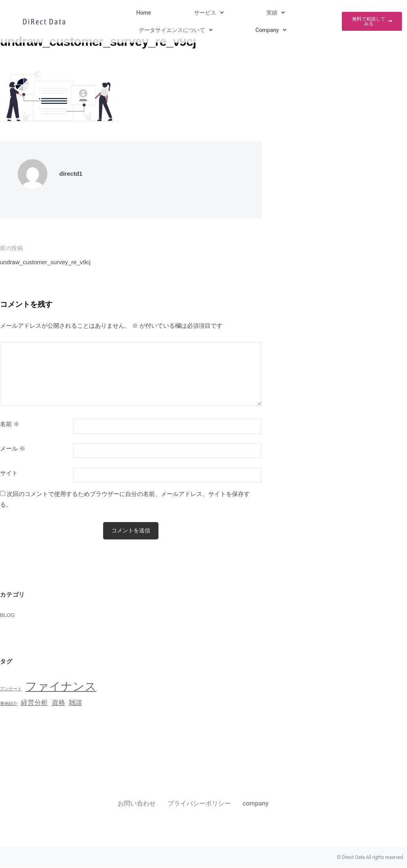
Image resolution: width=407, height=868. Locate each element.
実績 (182, 13)
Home (104, 13)
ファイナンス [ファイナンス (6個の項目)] (61, 687)
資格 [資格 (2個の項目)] (58, 704)
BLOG (8, 615)
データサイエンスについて (244, 13)
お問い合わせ (137, 804)
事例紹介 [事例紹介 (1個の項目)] (9, 704)
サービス (142, 13)
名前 (10, 424)
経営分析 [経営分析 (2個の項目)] (34, 704)
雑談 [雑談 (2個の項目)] (75, 704)
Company (313, 13)
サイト (9, 473)
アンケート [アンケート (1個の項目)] (11, 690)
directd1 (72, 174)
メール (13, 449)
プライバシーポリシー (199, 804)
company (256, 804)
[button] (142, 13)
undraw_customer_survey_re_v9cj (51, 262)
